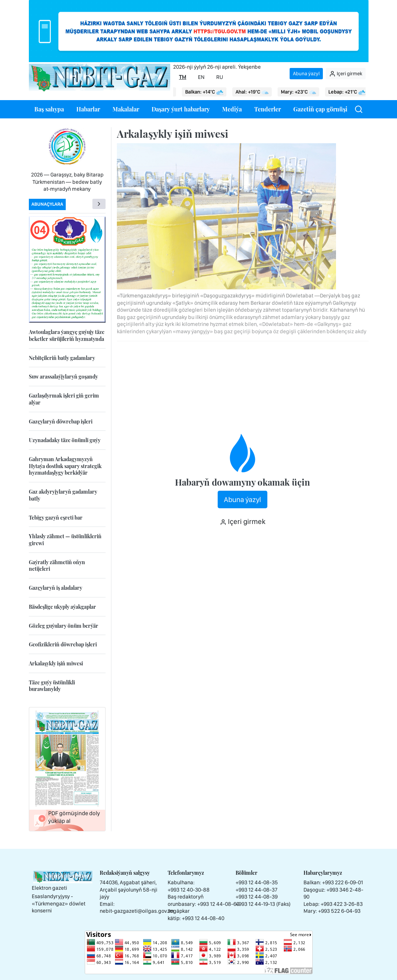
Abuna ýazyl (306, 73)
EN (201, 77)
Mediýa (232, 109)
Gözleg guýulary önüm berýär (64, 626)
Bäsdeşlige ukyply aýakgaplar (62, 607)
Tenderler (268, 109)
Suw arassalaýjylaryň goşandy (63, 377)
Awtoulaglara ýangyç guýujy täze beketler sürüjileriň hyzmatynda (67, 335)
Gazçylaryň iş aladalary (56, 588)
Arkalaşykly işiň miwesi (56, 663)
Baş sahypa (49, 109)
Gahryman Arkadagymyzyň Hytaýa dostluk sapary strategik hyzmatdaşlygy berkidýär (65, 466)
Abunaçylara (47, 204)
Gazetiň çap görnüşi (320, 109)
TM (183, 77)
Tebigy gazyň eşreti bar (56, 518)
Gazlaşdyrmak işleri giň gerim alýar (64, 399)
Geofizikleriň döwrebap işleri (63, 644)
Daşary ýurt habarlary (181, 109)
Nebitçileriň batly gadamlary (62, 358)
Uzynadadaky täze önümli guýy (65, 440)
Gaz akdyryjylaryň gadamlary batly (63, 495)
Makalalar (126, 109)
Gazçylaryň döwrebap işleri (61, 421)
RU (220, 77)
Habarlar (88, 109)
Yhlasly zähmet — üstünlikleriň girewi (65, 540)
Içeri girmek (346, 74)
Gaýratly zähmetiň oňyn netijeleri (57, 566)
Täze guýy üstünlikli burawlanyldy (52, 686)
